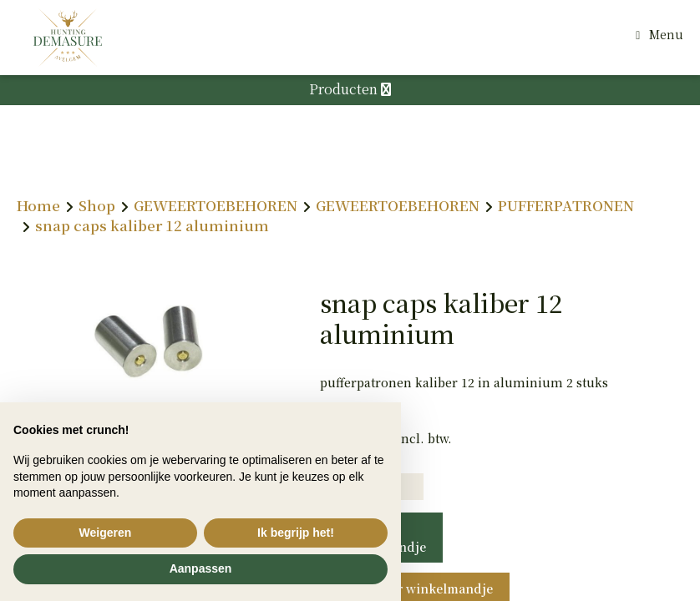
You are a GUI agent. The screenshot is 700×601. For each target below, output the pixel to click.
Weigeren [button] (106, 533)
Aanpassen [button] (201, 568)
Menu (666, 34)
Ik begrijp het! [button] (296, 533)
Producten (350, 89)
